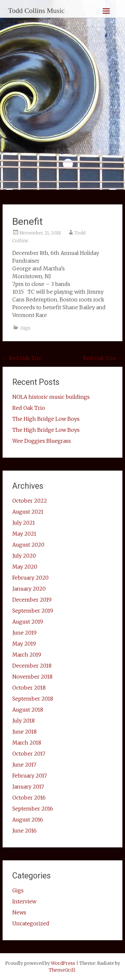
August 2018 (28, 710)
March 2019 (27, 655)
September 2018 (33, 699)
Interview (24, 901)
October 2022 (30, 501)
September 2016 (33, 809)
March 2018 (27, 743)
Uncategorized (31, 923)
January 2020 (29, 589)
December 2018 (32, 666)
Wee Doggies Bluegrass (42, 441)
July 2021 (24, 523)
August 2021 (28, 512)
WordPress (63, 963)
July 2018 (23, 721)
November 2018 (32, 677)
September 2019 (33, 611)
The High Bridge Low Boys (46, 419)
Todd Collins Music (36, 11)
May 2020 (25, 567)
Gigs (25, 328)
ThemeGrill (62, 970)
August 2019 (28, 622)
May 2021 (24, 534)
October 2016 (29, 798)
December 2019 (32, 600)
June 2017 (24, 765)
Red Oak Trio (22, 358)
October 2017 (29, 754)
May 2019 (24, 644)
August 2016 (28, 820)
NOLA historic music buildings (51, 397)
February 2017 (30, 776)
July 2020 (24, 556)
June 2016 (24, 831)
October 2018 (29, 688)
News (19, 912)
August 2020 (28, 545)
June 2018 (24, 732)
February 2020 (30, 578)
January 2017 (28, 787)
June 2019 (24, 633)
